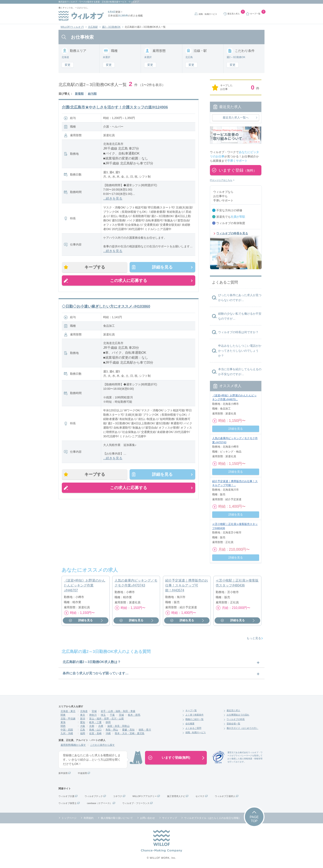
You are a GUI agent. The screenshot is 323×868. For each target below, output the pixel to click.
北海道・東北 (68, 711)
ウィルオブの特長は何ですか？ (238, 332)
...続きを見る (113, 198)
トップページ (69, 818)
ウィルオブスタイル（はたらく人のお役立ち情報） (213, 818)
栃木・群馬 (134, 715)
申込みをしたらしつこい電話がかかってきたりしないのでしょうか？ (240, 351)
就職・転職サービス (208, 14)
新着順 (79, 94)
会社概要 (190, 724)
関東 (63, 715)
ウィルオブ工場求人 (225, 796)
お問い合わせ (147, 818)
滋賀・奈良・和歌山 (118, 726)
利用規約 (89, 818)
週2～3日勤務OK (111, 27)
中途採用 (82, 773)
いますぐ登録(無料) (176, 758)
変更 (68, 65)
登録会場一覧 (233, 724)
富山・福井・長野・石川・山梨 (106, 719)
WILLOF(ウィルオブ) (72, 27)
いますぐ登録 (238, 170)
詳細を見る (162, 267)
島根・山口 (95, 730)
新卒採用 (63, 773)
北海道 (84, 711)
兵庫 (101, 726)
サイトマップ (170, 818)
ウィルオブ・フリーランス (136, 803)
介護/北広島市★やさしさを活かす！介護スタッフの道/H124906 (115, 107)
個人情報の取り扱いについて (117, 818)
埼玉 (103, 715)
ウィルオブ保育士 (68, 803)
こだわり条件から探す (102, 745)
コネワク (118, 796)
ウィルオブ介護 (66, 796)
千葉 (112, 715)
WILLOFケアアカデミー (145, 796)
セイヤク (200, 796)
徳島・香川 (145, 730)
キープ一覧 (191, 710)
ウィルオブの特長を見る (232, 233)
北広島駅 (93, 27)
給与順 (92, 94)
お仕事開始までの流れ (238, 715)
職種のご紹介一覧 (194, 719)
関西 (63, 726)
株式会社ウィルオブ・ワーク (72, 2)
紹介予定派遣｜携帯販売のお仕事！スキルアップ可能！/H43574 (187, 585)
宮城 (94, 711)
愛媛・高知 (128, 730)
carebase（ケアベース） (99, 803)
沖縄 (108, 733)
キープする (95, 267)
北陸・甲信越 (68, 719)
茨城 (121, 715)
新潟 (83, 719)
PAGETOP (254, 819)
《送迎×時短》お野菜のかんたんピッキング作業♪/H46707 (85, 585)
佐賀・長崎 (95, 733)
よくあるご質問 (193, 728)
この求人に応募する (129, 280)
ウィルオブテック (94, 796)
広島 (83, 730)
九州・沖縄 (67, 733)
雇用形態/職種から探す (73, 745)
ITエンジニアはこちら (221, 180)
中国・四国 (67, 730)
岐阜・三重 (95, 722)
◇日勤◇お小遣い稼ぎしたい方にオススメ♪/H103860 (106, 306)
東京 (83, 715)
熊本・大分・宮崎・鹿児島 (130, 733)
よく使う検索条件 (194, 715)
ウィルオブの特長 (236, 719)
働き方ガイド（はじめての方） (242, 728)
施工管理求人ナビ (176, 796)
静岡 (108, 722)
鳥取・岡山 (112, 730)
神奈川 (93, 715)
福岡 (83, 733)
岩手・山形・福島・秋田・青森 (118, 711)
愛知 (83, 722)
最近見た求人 (233, 710)
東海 (63, 722)
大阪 (83, 726)
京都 (92, 726)
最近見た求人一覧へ (236, 118)
